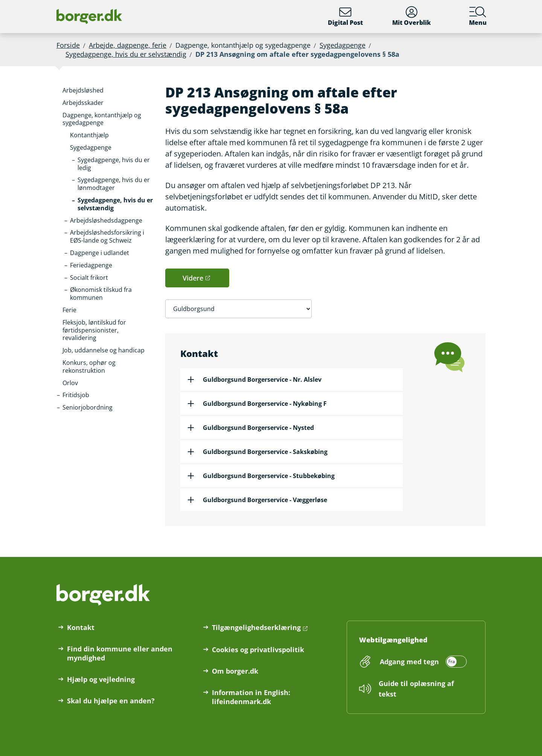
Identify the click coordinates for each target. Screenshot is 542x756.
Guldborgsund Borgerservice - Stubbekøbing (269, 476)
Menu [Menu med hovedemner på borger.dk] (478, 16)
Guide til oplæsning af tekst (416, 689)
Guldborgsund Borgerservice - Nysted (258, 428)
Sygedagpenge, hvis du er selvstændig (126, 54)
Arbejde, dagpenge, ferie (128, 45)
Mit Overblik (412, 16)
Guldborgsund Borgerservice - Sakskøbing (265, 452)
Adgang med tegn (409, 662)
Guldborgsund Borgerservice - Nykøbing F (265, 404)
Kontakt (81, 627)
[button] (83, 90)
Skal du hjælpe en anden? (111, 701)
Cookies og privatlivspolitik (258, 650)
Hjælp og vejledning (101, 679)
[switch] (422, 662)
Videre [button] (193, 278)
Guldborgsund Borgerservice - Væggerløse (265, 500)
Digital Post (345, 16)
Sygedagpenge (343, 45)
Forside (68, 45)
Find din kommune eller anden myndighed (120, 653)
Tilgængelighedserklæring (256, 627)
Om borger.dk (235, 671)
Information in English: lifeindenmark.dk (251, 697)
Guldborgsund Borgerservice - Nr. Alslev (262, 380)
